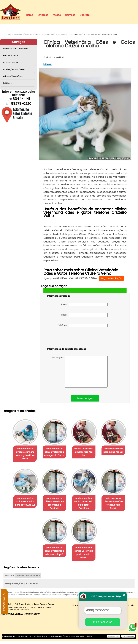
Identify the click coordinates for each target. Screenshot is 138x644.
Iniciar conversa (103, 622)
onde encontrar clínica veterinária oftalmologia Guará (115, 503)
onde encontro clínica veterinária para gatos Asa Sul (23, 503)
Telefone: (82, 326)
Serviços (70, 15)
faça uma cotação (111, 278)
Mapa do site (128, 608)
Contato (85, 15)
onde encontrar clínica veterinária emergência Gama (54, 453)
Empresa (43, 15)
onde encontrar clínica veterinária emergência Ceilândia (54, 505)
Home (29, 15)
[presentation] (66, 338)
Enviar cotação (85, 398)
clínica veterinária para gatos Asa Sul (115, 451)
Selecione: (9, 578)
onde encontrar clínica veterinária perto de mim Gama (84, 555)
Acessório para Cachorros (16, 49)
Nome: (84, 305)
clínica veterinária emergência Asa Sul (84, 451)
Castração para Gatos (14, 69)
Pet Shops (8, 83)
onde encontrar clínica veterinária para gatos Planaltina (84, 505)
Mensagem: (80, 372)
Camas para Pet (11, 62)
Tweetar (48, 64)
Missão (57, 15)
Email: (84, 315)
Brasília (20, 578)
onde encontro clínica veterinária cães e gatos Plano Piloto (23, 455)
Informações (4, 602)
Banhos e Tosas (11, 55)
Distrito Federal (33, 578)
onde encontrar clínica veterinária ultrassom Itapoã (54, 554)
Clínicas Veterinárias (13, 76)
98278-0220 (21, 104)
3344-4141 (21, 99)
